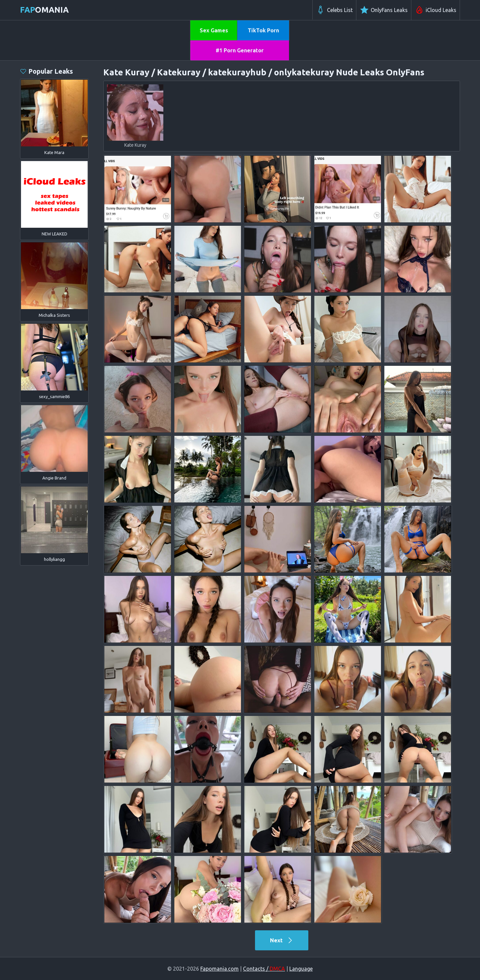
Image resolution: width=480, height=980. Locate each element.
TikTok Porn (263, 30)
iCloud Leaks (435, 10)
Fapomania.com (219, 969)
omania (44, 10)
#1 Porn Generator (240, 50)
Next (282, 940)
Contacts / (264, 969)
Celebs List (334, 10)
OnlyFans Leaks (384, 10)
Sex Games (214, 30)
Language (301, 969)
